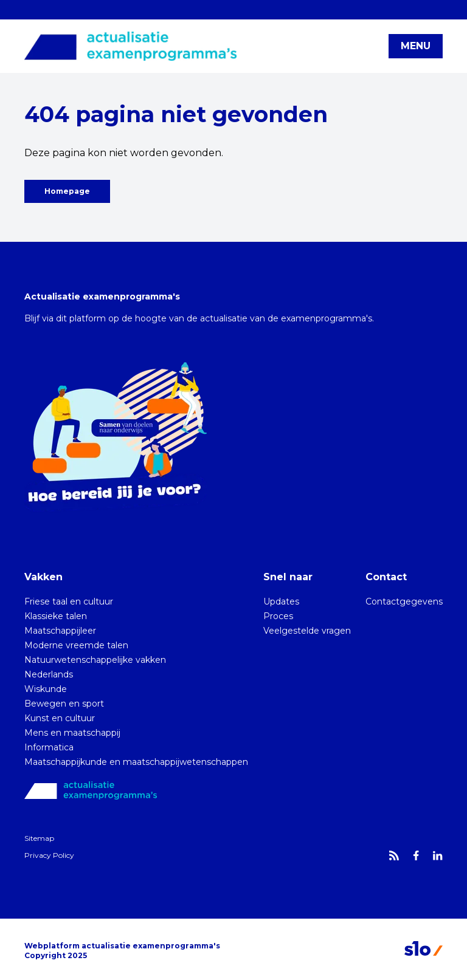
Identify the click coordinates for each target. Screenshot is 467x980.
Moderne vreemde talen (76, 645)
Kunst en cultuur (60, 718)
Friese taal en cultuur (69, 601)
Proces (278, 616)
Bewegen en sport (64, 704)
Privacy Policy (49, 855)
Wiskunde (46, 689)
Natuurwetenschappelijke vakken (95, 660)
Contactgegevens (404, 601)
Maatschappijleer (60, 631)
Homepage (67, 191)
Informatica (49, 747)
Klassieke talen (56, 616)
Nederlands (49, 674)
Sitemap (39, 838)
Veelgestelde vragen (307, 631)
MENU (416, 46)
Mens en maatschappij (72, 733)
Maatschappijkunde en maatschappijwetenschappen (136, 762)
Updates (281, 601)
